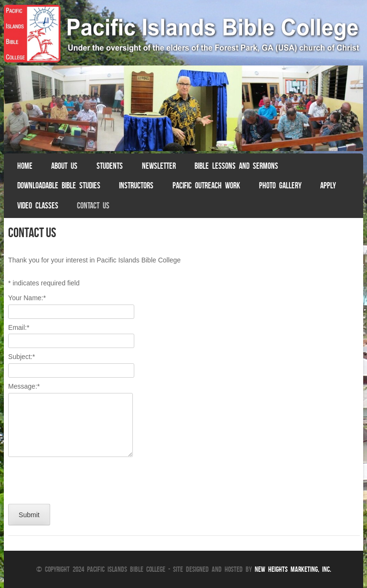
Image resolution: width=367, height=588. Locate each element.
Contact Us (93, 206)
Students (110, 166)
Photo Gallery (280, 185)
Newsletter (159, 166)
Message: (24, 386)
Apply (328, 185)
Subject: (22, 357)
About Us (64, 166)
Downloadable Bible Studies (59, 185)
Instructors (136, 185)
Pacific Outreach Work (206, 185)
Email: (19, 327)
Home (25, 166)
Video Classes (38, 206)
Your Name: (27, 298)
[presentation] (81, 478)
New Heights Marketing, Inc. (293, 569)
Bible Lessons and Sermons (236, 166)
